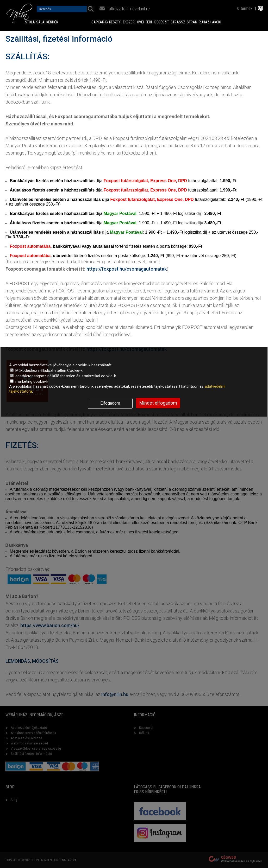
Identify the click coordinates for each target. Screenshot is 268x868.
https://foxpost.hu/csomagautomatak (127, 269)
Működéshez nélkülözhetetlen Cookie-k (46, 371)
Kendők (49, 22)
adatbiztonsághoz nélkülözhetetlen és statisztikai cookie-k (63, 376)
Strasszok (178, 22)
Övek (140, 22)
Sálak (40, 22)
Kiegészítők (161, 22)
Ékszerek (129, 22)
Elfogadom (110, 403)
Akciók (217, 22)
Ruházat (205, 22)
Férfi (149, 22)
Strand (192, 22)
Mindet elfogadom (158, 403)
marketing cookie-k (29, 381)
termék (247, 8)
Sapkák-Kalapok (99, 22)
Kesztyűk (115, 22)
